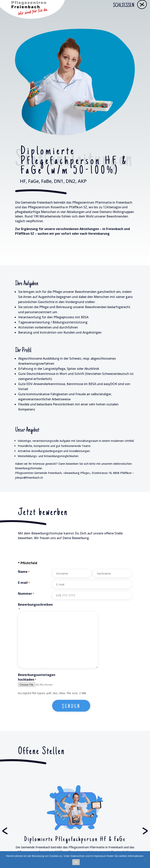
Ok (76, 862)
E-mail (24, 583)
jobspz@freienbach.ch (29, 478)
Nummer (26, 594)
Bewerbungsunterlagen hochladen (35, 677)
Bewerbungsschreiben (35, 607)
